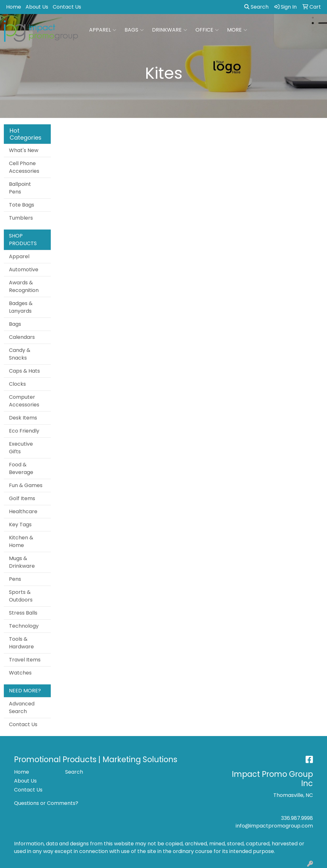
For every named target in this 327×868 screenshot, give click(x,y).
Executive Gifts (21, 448)
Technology (24, 626)
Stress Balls (23, 613)
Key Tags (20, 525)
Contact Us (67, 7)
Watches (20, 673)
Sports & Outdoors (21, 596)
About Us (37, 7)
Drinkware (170, 30)
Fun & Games (26, 485)
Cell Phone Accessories (24, 167)
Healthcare (23, 511)
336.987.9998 (297, 818)
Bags (134, 30)
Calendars (22, 337)
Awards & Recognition (24, 286)
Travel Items (25, 660)
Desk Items (23, 418)
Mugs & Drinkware (22, 562)
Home (14, 7)
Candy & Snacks (20, 354)
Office (207, 30)
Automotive (24, 270)
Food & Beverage (21, 468)
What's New (24, 150)
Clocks (17, 384)
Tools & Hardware (21, 643)
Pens (15, 579)
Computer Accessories (24, 401)
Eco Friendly (24, 431)
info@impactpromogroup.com (274, 826)
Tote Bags (22, 205)
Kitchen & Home (21, 541)
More (237, 30)
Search (256, 7)
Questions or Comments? (46, 803)
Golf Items (22, 498)
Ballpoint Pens (20, 188)
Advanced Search (22, 708)
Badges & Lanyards (21, 307)
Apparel (103, 30)
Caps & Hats (24, 371)
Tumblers (21, 218)
